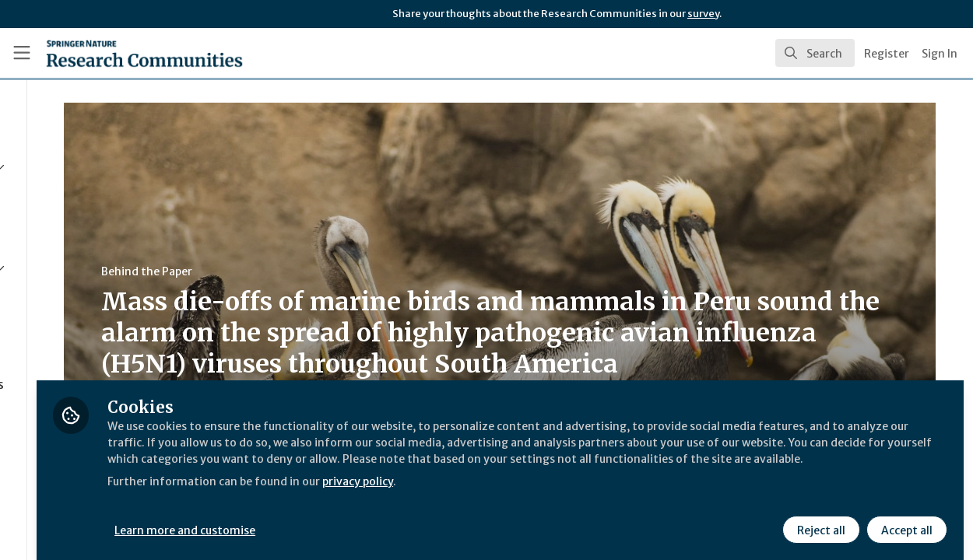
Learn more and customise (359, 519)
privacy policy (555, 488)
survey (703, 14)
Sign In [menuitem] (940, 54)
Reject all (819, 519)
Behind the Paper (295, 271)
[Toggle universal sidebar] (22, 53)
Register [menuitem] (887, 54)
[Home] (121, 53)
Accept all (905, 519)
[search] (815, 53)
